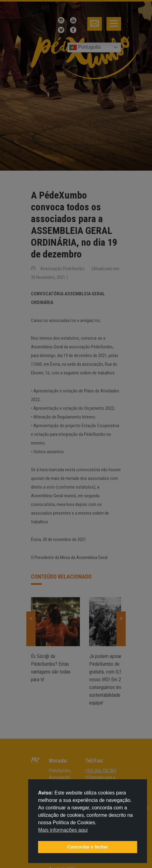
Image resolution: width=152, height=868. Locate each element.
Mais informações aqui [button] (63, 830)
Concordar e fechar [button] (88, 847)
